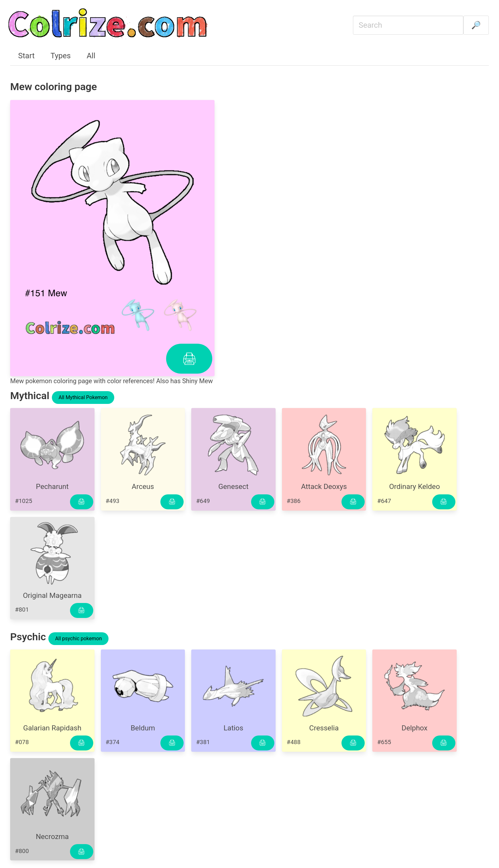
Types (61, 56)
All (91, 56)
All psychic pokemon (78, 638)
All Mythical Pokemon (83, 397)
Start (26, 56)
